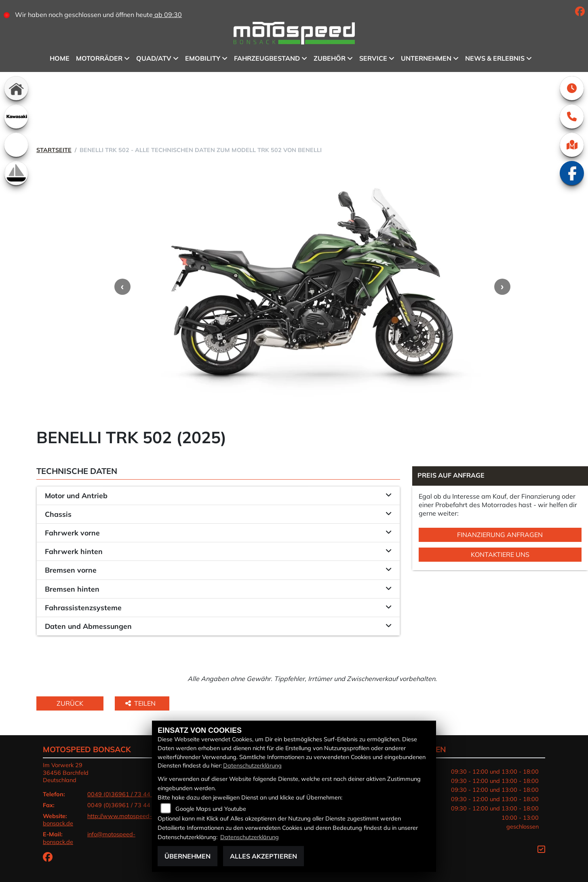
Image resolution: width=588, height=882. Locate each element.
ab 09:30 (167, 15)
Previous (122, 287)
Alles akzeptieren (263, 856)
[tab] (218, 496)
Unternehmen (426, 58)
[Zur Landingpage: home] (16, 88)
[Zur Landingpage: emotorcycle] (16, 145)
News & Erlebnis (495, 58)
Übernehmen (188, 856)
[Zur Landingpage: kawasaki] (16, 116)
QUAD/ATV (154, 58)
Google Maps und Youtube (211, 809)
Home (60, 58)
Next (502, 287)
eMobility (203, 58)
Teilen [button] (141, 703)
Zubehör (330, 58)
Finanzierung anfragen (500, 535)
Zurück (70, 703)
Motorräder (99, 58)
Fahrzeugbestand (267, 58)
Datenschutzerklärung (252, 766)
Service (373, 58)
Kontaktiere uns (500, 554)
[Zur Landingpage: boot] (16, 173)
